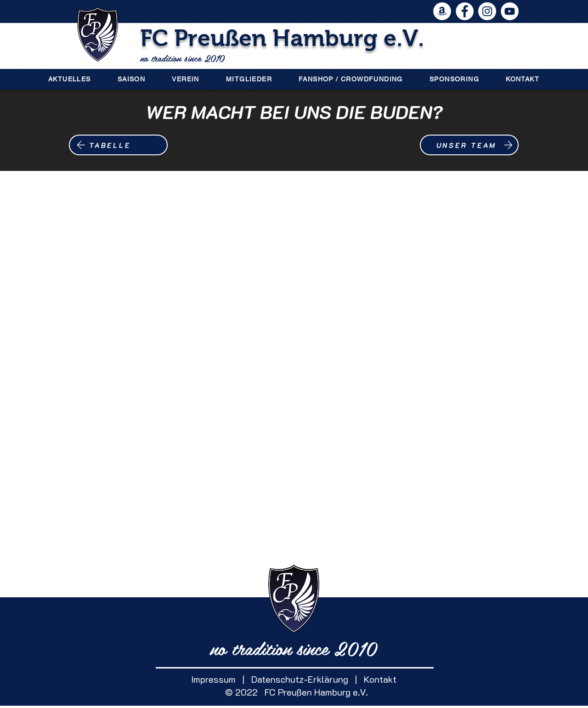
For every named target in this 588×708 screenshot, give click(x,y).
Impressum (213, 679)
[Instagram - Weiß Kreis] (487, 11)
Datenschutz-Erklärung (300, 679)
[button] (132, 79)
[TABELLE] (118, 145)
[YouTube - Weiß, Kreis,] (510, 11)
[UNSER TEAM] (469, 145)
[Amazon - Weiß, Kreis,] (442, 11)
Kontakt (377, 679)
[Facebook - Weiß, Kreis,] (465, 11)
